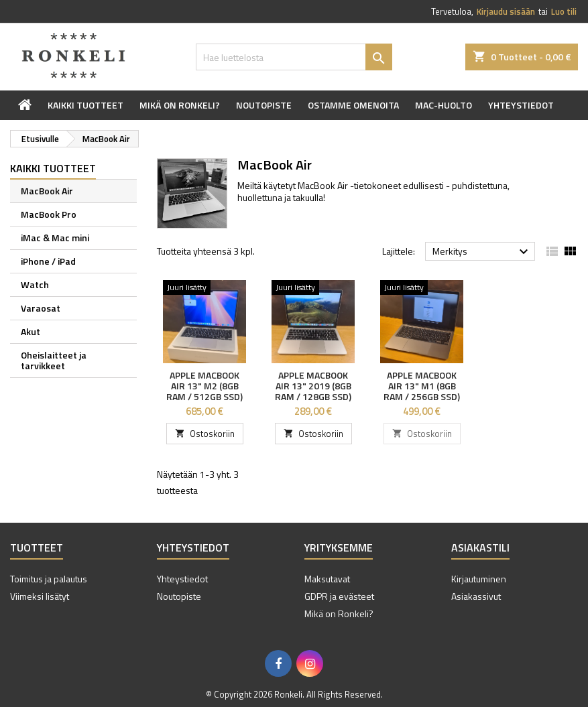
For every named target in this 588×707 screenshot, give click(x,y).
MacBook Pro (49, 214)
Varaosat (41, 308)
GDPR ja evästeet (339, 596)
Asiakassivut (476, 596)
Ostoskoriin (205, 434)
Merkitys (482, 252)
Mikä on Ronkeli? (180, 105)
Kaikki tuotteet (85, 105)
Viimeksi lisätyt (40, 596)
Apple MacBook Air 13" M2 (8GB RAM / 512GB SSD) (204, 386)
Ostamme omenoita (353, 105)
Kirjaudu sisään (506, 11)
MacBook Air (47, 191)
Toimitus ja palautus (49, 579)
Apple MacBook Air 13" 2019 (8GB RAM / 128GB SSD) (313, 386)
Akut (31, 331)
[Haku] (294, 57)
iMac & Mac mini (55, 238)
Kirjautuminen (479, 579)
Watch (35, 284)
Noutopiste (264, 105)
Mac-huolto (444, 105)
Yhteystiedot (521, 105)
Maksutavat (327, 579)
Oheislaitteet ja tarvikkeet (54, 360)
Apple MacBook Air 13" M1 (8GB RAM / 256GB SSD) (422, 386)
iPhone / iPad (48, 261)
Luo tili (564, 11)
